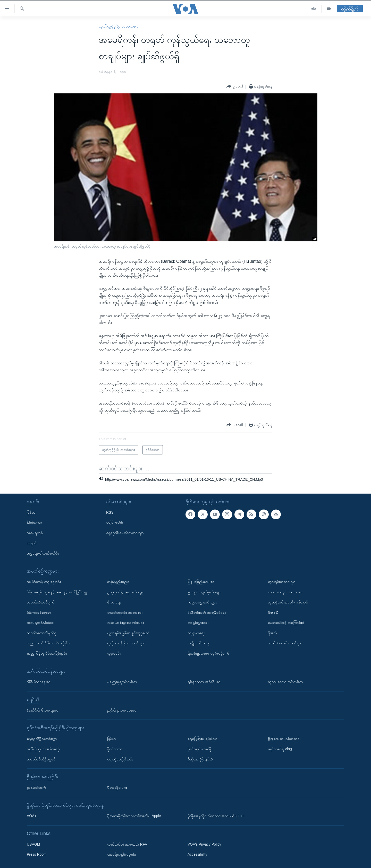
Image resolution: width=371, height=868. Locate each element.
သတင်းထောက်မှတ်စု (42, 633)
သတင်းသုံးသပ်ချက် (41, 602)
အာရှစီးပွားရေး (198, 622)
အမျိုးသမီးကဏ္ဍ (199, 643)
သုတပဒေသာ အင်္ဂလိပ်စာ (285, 682)
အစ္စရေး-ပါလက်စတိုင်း (43, 553)
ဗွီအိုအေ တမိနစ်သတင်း (284, 739)
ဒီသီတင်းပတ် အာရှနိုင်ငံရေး (207, 612)
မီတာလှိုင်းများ (117, 787)
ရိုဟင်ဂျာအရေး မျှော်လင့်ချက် (208, 653)
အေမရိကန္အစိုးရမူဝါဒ (122, 854)
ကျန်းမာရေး (196, 633)
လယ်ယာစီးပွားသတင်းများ (125, 622)
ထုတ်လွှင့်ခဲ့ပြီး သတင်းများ (119, 26)
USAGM (33, 844)
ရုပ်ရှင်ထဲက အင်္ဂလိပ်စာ (204, 682)
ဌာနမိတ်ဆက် (36, 787)
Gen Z (273, 612)
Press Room (37, 854)
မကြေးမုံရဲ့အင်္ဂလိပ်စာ (122, 682)
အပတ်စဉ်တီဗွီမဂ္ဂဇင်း (42, 759)
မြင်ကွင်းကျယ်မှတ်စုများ (205, 592)
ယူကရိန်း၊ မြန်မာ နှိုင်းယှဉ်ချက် (128, 633)
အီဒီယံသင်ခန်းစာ (39, 682)
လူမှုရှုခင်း (114, 653)
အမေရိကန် (35, 533)
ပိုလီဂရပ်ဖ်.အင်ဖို (200, 749)
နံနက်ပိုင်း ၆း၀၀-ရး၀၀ (43, 710)
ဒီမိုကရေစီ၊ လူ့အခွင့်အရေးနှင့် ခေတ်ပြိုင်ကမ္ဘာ (58, 592)
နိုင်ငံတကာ (34, 522)
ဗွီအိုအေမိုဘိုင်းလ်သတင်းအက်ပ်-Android (216, 816)
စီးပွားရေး (114, 602)
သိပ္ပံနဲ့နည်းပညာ (118, 582)
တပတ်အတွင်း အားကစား (125, 612)
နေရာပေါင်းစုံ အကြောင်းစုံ (286, 622)
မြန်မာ (31, 512)
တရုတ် (32, 543)
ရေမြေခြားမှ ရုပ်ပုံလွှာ (203, 739)
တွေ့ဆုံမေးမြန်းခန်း (120, 759)
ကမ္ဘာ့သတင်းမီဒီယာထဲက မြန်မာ (49, 643)
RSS (110, 512)
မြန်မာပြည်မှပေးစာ (201, 582)
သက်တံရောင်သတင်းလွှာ (285, 643)
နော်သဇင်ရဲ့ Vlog (280, 749)
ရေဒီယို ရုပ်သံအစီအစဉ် (43, 749)
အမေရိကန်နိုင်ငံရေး (41, 622)
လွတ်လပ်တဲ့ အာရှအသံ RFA (127, 844)
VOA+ (32, 816)
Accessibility (197, 854)
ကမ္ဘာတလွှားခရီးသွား (202, 602)
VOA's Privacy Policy (204, 844)
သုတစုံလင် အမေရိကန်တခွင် (288, 602)
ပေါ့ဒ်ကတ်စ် (115, 522)
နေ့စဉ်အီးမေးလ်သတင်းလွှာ (125, 533)
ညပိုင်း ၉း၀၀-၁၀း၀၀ (122, 710)
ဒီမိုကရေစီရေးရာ (39, 612)
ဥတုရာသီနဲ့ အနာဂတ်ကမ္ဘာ (126, 592)
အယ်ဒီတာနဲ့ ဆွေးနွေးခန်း (44, 582)
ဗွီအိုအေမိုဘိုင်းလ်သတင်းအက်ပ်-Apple (134, 816)
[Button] (235, 86)
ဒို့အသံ (272, 633)
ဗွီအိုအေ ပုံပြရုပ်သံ (200, 759)
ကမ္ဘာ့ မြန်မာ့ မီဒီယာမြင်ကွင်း (47, 653)
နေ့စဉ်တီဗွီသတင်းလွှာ (42, 739)
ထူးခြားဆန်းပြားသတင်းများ (126, 643)
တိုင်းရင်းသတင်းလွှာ (282, 582)
